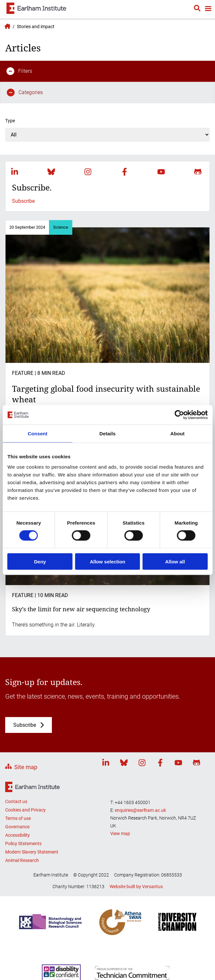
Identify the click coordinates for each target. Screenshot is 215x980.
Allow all (175, 561)
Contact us (16, 801)
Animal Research (22, 860)
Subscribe (23, 201)
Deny (40, 561)
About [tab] (177, 434)
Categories (25, 93)
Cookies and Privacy (25, 810)
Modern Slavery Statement (32, 852)
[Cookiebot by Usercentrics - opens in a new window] (179, 415)
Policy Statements (23, 844)
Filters (19, 71)
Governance (17, 827)
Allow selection (107, 561)
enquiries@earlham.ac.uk (140, 810)
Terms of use (18, 818)
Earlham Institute (6, 26)
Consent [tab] (37, 434)
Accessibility (18, 835)
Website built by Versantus (136, 887)
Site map (26, 767)
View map (120, 833)
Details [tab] (108, 434)
